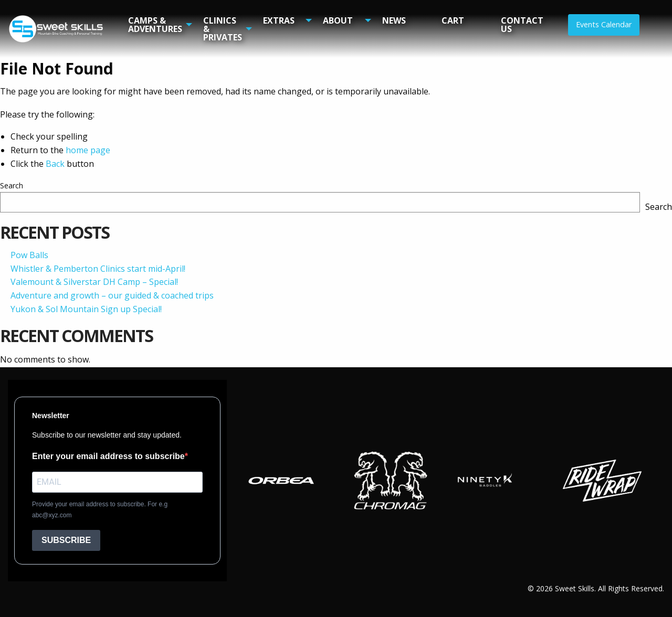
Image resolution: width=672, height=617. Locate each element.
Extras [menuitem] (279, 20)
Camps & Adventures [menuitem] (155, 25)
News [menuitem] (394, 20)
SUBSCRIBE (66, 540)
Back (55, 164)
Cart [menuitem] (453, 20)
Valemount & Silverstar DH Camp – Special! (94, 282)
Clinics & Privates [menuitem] (223, 29)
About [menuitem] (338, 20)
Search (12, 185)
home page (88, 150)
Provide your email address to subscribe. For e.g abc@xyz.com (100, 510)
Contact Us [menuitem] (522, 25)
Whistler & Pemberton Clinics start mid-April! (98, 269)
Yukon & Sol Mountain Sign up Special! (86, 309)
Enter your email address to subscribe (108, 456)
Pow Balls (29, 255)
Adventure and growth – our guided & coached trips (112, 295)
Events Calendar (604, 24)
